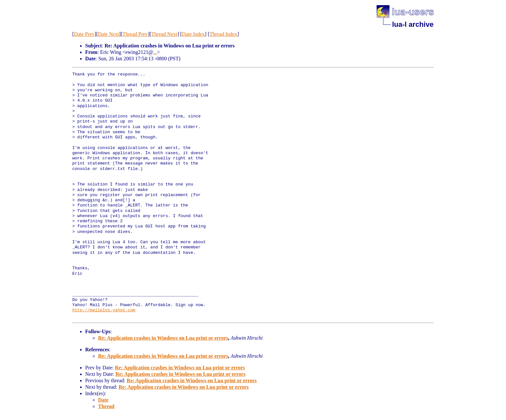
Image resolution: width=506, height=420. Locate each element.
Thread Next (164, 34)
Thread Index (223, 34)
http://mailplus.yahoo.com (104, 310)
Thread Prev (135, 34)
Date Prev (84, 34)
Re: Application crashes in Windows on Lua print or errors (163, 338)
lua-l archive (413, 24)
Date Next (109, 34)
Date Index (193, 34)
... (155, 52)
